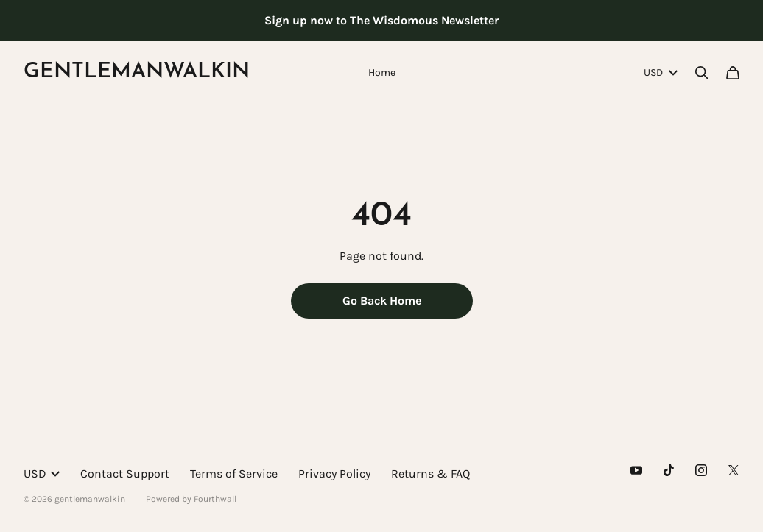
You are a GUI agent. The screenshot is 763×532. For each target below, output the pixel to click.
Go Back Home (382, 301)
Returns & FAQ (430, 474)
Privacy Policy (334, 474)
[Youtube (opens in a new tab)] (636, 470)
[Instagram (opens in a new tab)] (701, 470)
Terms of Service (234, 474)
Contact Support (125, 474)
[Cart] (733, 73)
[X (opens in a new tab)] (734, 470)
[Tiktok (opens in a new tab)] (669, 470)
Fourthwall (215, 499)
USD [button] (661, 72)
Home (382, 72)
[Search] (702, 73)
